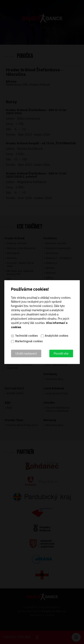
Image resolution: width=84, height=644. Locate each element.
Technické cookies (26, 336)
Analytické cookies (57, 336)
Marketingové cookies (29, 341)
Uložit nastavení (26, 353)
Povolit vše (61, 353)
